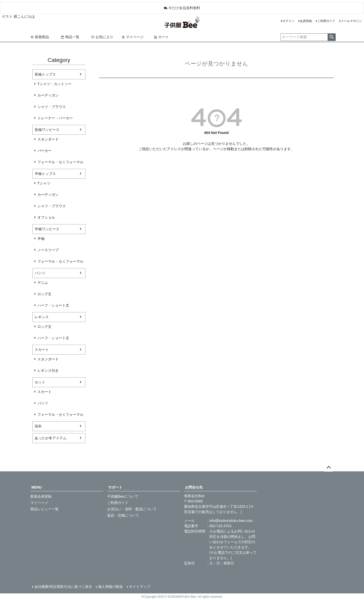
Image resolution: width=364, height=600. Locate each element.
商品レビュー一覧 (44, 509)
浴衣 (38, 426)
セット (40, 382)
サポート (115, 487)
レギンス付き (48, 371)
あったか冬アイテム (51, 438)
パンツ (40, 273)
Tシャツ (44, 183)
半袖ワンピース (47, 229)
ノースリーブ (48, 250)
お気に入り (102, 37)
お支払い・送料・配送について (132, 509)
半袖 (41, 239)
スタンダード (48, 139)
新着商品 (40, 37)
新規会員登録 (41, 496)
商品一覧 (70, 37)
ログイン (288, 21)
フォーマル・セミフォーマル (60, 162)
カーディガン (48, 95)
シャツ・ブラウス (52, 107)
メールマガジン (351, 21)
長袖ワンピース (47, 130)
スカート (42, 350)
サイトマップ (140, 587)
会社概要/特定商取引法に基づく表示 (63, 587)
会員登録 (306, 21)
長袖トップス (45, 74)
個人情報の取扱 (110, 587)
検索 (332, 37)
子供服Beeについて (123, 496)
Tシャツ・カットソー (54, 84)
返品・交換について (123, 515)
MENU (37, 487)
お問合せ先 (194, 487)
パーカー (44, 151)
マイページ (132, 37)
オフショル (46, 217)
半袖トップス (45, 174)
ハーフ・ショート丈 (53, 305)
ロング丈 (44, 294)
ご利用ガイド (326, 21)
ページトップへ (329, 468)
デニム (43, 283)
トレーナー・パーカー (55, 118)
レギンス (42, 317)
